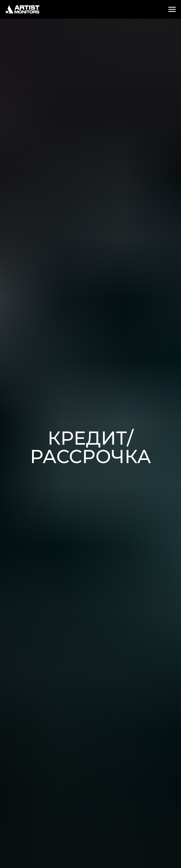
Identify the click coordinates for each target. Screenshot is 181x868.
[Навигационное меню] (172, 9)
